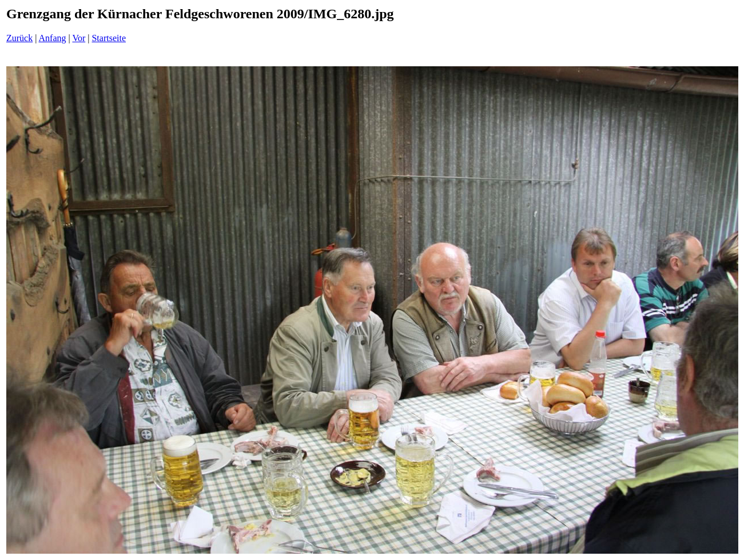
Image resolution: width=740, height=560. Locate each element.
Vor (79, 38)
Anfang (53, 38)
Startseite (109, 38)
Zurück (19, 38)
